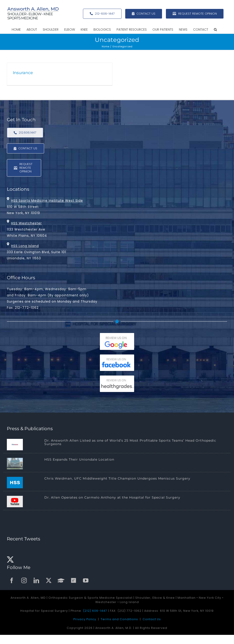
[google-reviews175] (117, 335)
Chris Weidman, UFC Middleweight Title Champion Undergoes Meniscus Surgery (117, 478)
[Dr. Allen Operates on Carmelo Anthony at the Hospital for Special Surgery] (15, 502)
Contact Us (152, 619)
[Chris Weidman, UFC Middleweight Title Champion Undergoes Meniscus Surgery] (15, 483)
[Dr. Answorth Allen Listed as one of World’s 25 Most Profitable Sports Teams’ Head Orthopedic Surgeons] (15, 445)
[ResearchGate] (74, 580)
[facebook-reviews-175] (117, 356)
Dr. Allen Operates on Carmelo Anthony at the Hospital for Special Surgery (112, 497)
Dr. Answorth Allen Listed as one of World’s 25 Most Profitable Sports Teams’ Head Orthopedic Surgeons (130, 442)
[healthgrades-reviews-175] (117, 377)
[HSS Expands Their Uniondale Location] (15, 464)
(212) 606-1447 (95, 611)
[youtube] (86, 580)
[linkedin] (37, 580)
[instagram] (24, 580)
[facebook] (12, 580)
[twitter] (49, 580)
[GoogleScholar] (61, 580)
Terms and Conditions (119, 619)
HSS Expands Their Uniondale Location (79, 459)
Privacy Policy (85, 619)
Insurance (23, 73)
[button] (215, 29)
